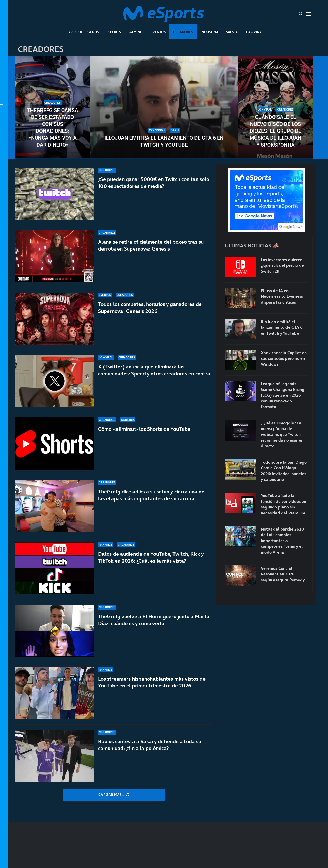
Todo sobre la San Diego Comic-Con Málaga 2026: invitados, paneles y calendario (284, 471)
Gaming (136, 32)
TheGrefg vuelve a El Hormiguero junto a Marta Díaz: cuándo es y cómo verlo (154, 620)
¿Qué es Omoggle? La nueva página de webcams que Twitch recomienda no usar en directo (282, 434)
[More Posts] (114, 795)
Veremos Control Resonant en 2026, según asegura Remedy (283, 574)
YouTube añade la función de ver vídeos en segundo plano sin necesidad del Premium (284, 504)
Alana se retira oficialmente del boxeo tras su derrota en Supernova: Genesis (151, 245)
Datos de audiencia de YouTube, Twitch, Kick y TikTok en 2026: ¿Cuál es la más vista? (151, 557)
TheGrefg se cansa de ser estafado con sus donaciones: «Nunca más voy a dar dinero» (53, 128)
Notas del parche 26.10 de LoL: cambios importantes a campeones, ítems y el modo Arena (282, 541)
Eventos (158, 32)
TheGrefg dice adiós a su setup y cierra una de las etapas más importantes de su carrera (151, 495)
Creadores (183, 32)
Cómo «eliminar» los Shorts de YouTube (144, 429)
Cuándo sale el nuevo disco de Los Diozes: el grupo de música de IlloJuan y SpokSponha (275, 131)
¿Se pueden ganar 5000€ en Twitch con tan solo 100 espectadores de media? (154, 183)
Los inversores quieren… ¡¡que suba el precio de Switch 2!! (283, 265)
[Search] (301, 14)
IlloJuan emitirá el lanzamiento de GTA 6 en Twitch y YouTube (164, 141)
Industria (209, 32)
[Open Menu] (308, 14)
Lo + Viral (255, 32)
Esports (114, 32)
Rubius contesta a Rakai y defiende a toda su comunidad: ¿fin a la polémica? (150, 745)
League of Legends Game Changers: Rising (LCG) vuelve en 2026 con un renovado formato (283, 395)
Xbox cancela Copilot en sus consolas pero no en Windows (284, 358)
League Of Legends (82, 32)
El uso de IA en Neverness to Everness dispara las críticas (282, 296)
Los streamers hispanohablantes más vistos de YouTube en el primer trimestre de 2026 (152, 682)
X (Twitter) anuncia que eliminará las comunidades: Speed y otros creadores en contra (154, 370)
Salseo (232, 32)
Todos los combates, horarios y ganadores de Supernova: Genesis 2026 (150, 308)
